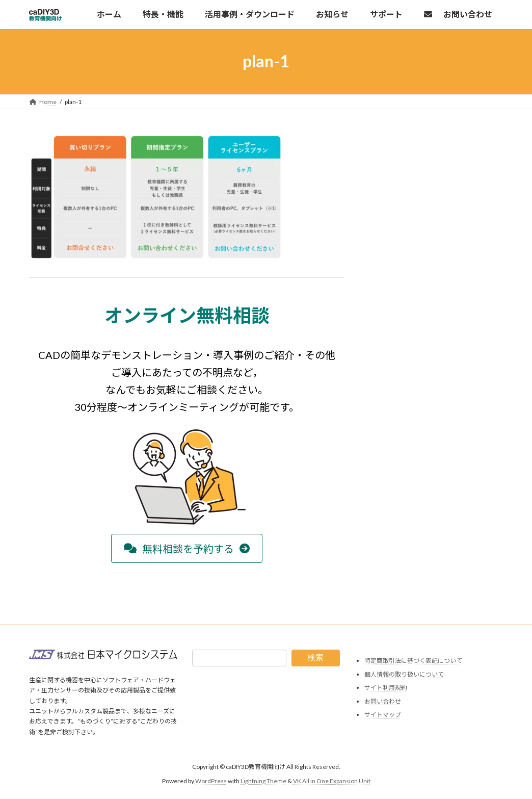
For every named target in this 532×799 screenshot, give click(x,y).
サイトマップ (383, 715)
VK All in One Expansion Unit (332, 781)
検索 (315, 658)
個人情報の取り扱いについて (404, 674)
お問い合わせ (383, 701)
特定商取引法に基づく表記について (413, 661)
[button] (187, 548)
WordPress (211, 781)
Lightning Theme (263, 781)
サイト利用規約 (386, 688)
